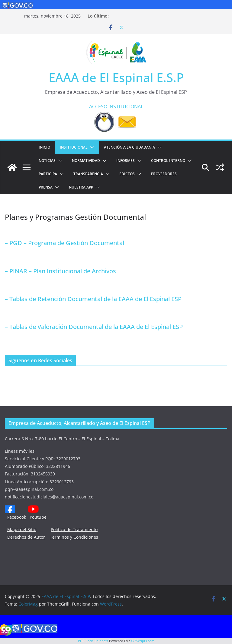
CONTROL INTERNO (168, 161)
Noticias (47, 161)
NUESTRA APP (81, 187)
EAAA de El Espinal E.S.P (116, 77)
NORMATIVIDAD (86, 161)
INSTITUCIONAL (126, 107)
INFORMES (126, 161)
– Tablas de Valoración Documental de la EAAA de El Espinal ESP (94, 327)
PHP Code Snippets (93, 641)
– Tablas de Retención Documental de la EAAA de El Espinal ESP (93, 299)
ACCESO (98, 107)
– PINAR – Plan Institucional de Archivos (60, 271)
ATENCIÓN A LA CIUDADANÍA (129, 147)
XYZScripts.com (143, 641)
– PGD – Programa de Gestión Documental (64, 243)
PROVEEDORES (164, 174)
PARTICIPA (48, 174)
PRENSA (46, 187)
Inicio (44, 147)
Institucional (74, 147)
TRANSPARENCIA (88, 174)
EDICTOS (127, 174)
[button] (91, 147)
